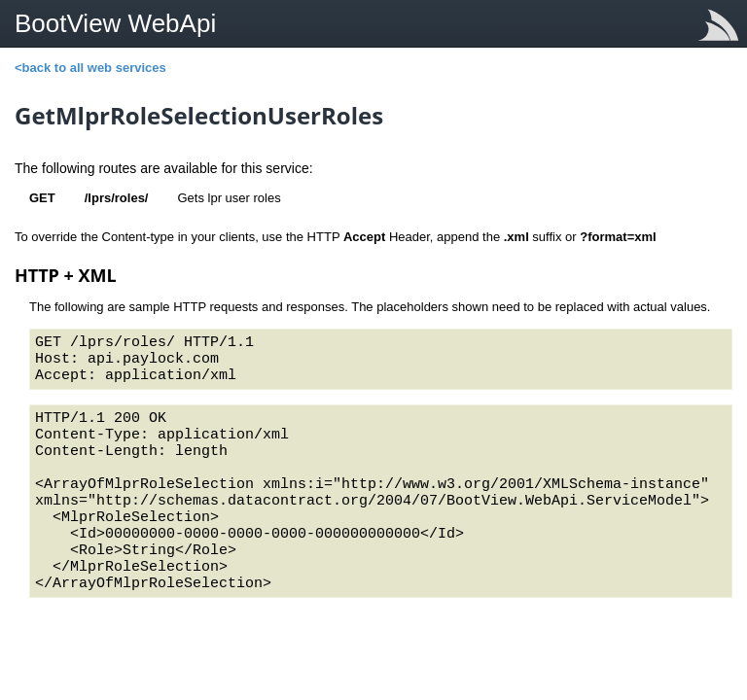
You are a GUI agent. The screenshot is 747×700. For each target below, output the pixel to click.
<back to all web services (90, 68)
